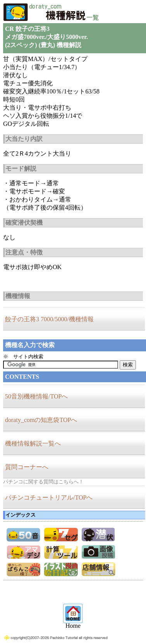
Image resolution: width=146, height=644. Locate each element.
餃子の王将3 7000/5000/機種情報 (49, 319)
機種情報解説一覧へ (33, 443)
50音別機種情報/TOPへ (36, 396)
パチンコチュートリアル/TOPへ (49, 497)
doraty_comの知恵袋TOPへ (41, 420)
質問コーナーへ (27, 467)
